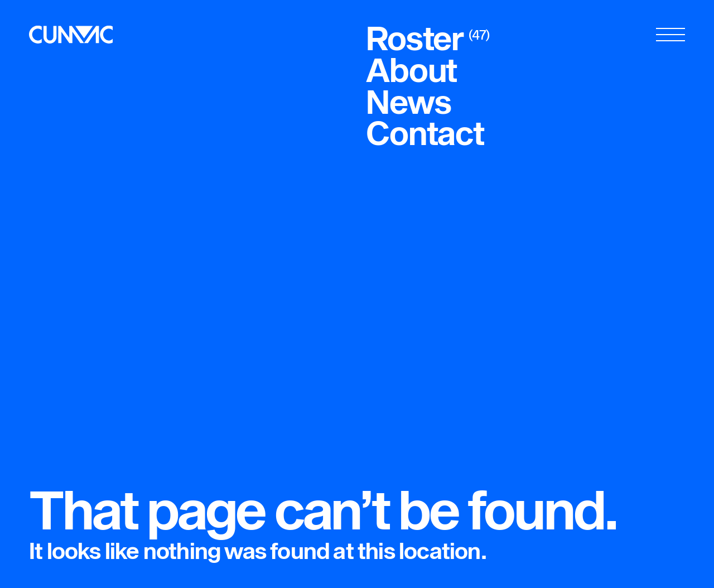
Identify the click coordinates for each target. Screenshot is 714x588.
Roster (415, 38)
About (411, 69)
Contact (425, 132)
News (408, 101)
